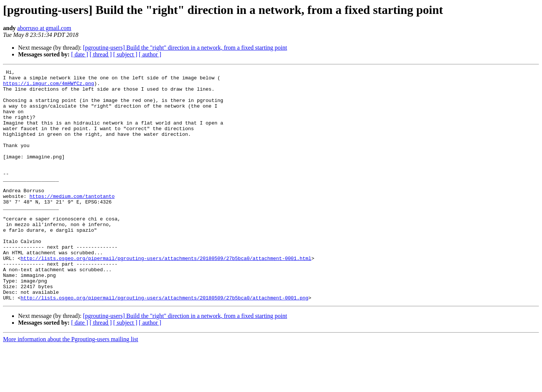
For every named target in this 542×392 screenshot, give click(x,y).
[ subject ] (125, 54)
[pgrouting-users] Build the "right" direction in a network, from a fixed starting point (185, 48)
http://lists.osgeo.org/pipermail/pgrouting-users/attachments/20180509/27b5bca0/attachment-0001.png (164, 344)
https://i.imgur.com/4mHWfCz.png (49, 87)
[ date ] (80, 54)
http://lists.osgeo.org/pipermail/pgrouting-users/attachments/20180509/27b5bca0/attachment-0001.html (166, 296)
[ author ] (150, 54)
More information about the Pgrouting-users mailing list (71, 385)
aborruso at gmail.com (44, 28)
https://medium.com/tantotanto (72, 222)
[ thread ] (101, 54)
